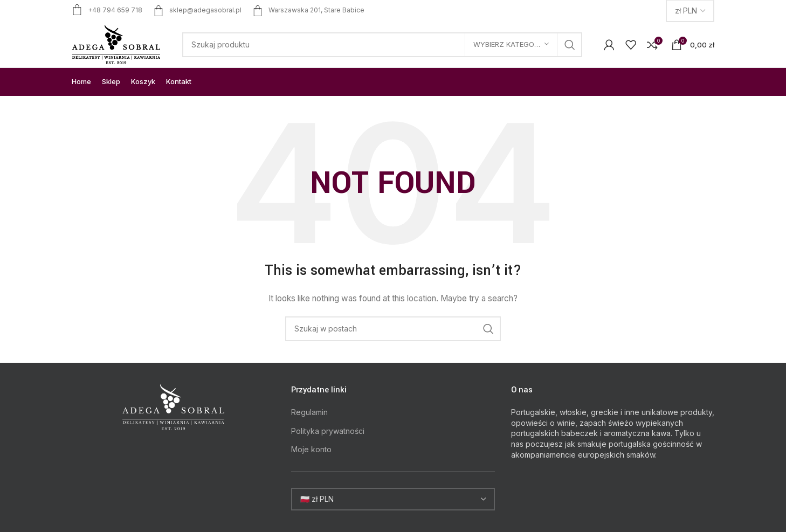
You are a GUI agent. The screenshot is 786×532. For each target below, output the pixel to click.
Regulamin (309, 412)
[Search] (382, 45)
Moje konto (311, 449)
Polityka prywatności (328, 431)
